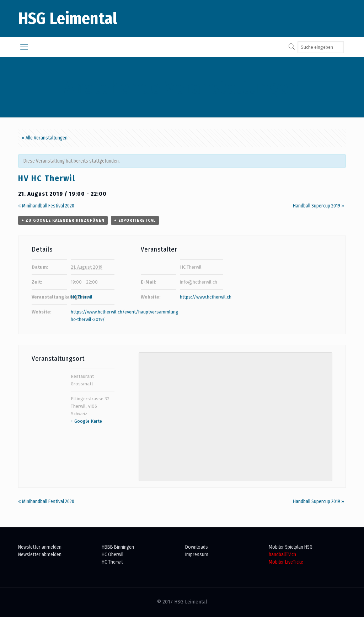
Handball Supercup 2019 (318, 206)
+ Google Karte (86, 421)
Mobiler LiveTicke (286, 562)
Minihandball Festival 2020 (46, 206)
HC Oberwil (113, 555)
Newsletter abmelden (40, 555)
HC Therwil (82, 297)
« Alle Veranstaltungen (45, 138)
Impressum (197, 555)
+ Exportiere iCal (135, 220)
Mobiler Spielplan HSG (291, 547)
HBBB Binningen (118, 547)
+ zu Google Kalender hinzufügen (63, 220)
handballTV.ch (282, 555)
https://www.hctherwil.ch (206, 297)
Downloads (197, 547)
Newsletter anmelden (40, 547)
